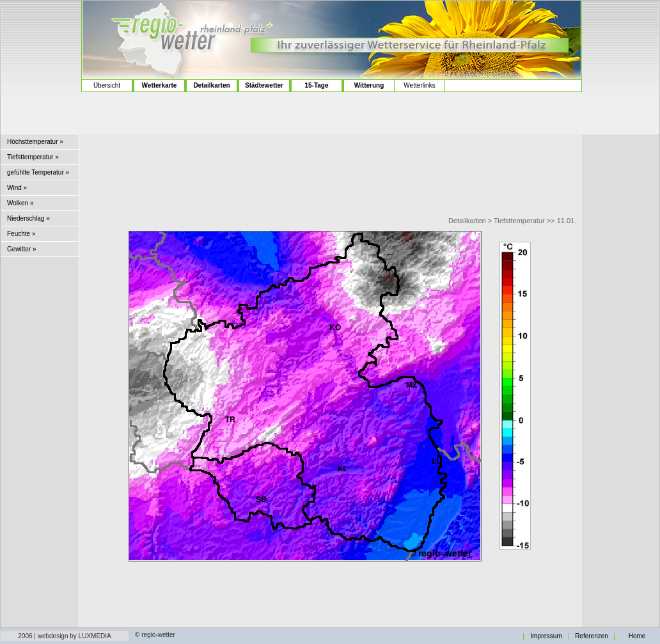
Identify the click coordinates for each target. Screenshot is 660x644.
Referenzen (592, 636)
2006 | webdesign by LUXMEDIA (64, 636)
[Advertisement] (41, 51)
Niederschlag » (28, 218)
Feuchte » (21, 234)
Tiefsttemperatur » (33, 157)
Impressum (546, 636)
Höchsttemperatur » (35, 142)
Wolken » (20, 203)
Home (637, 636)
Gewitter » (22, 249)
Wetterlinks (419, 85)
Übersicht (107, 85)
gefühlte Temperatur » (38, 172)
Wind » (17, 188)
